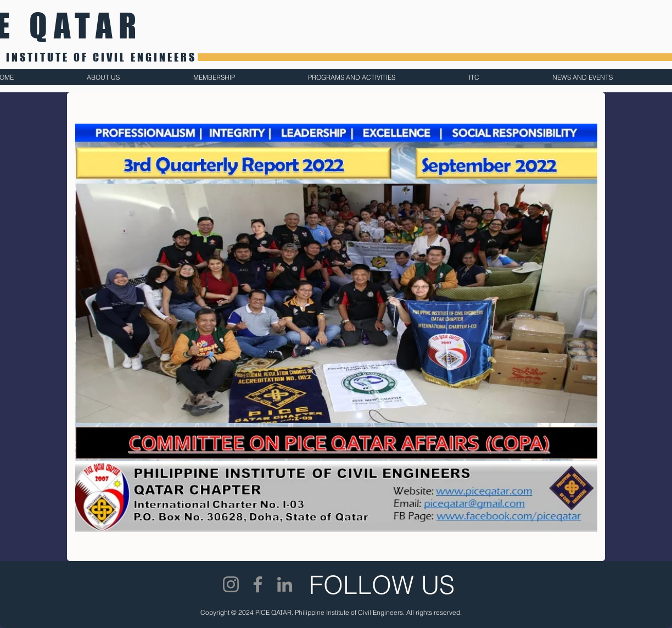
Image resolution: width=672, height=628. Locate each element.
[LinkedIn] (285, 584)
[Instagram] (231, 584)
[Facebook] (258, 584)
